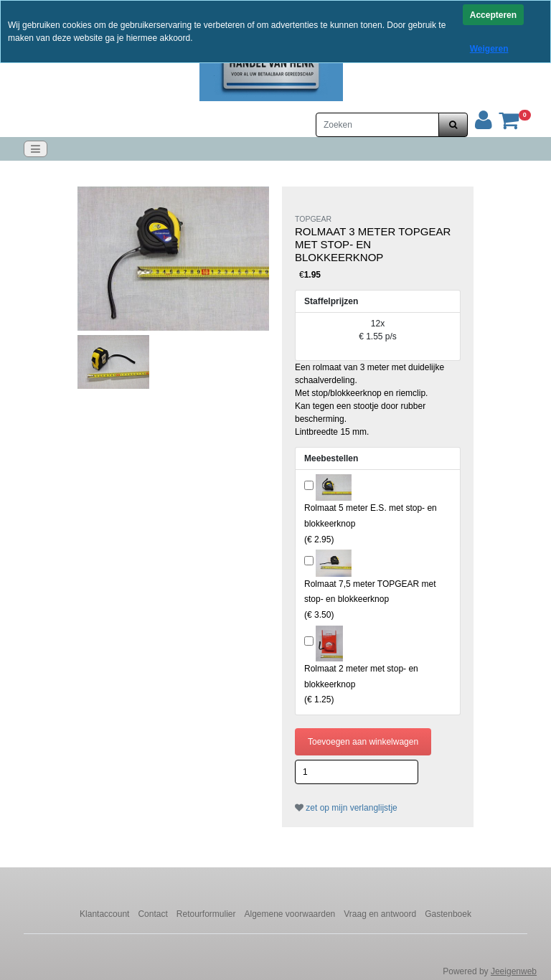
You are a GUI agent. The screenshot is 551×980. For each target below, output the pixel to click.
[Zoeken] (377, 125)
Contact (152, 914)
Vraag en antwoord (380, 914)
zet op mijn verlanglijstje (346, 808)
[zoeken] (453, 125)
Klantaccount (104, 914)
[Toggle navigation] (36, 149)
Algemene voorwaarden (290, 914)
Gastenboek (448, 914)
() (370, 599)
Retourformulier (206, 914)
